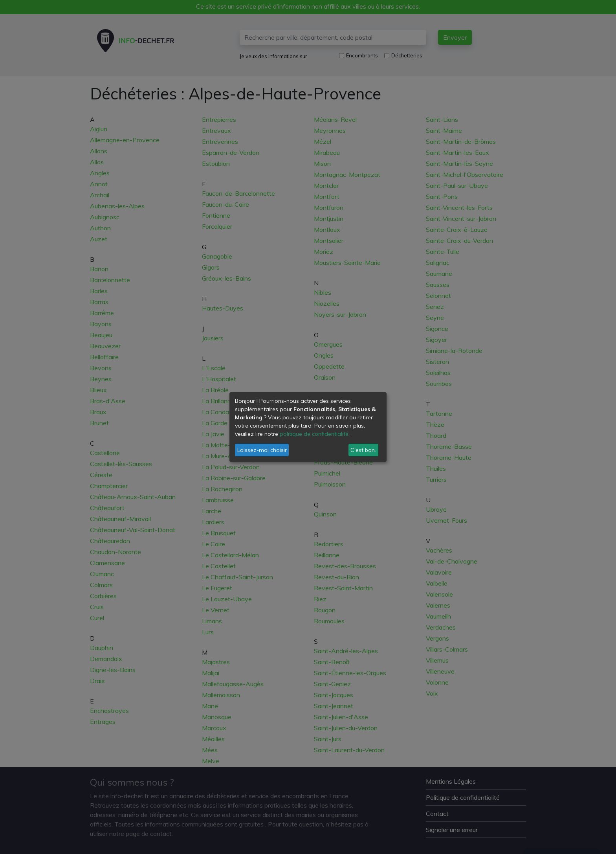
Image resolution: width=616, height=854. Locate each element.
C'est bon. (363, 450)
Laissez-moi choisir (262, 450)
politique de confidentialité (314, 434)
